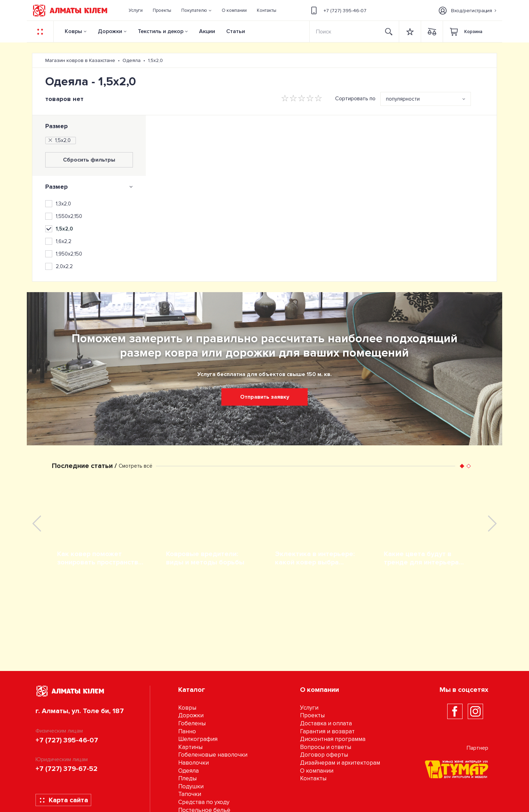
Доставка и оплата (326, 723)
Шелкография (198, 739)
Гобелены (192, 723)
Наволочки (194, 763)
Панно (187, 731)
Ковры (73, 31)
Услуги (309, 708)
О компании (317, 771)
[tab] (89, 187)
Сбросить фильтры (89, 160)
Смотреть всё (136, 466)
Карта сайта (64, 800)
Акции (207, 31)
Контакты (313, 778)
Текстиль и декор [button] (161, 31)
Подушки (191, 786)
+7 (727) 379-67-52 (66, 769)
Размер (57, 126)
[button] (197, 10)
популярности (403, 99)
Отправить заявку (265, 397)
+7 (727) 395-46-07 (338, 10)
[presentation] (37, 524)
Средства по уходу (204, 802)
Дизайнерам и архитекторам (340, 763)
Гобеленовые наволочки (213, 755)
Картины (190, 747)
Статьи (236, 31)
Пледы (187, 778)
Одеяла (188, 771)
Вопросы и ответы (326, 747)
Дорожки (110, 31)
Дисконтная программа (333, 739)
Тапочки (190, 794)
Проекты (312, 715)
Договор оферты (324, 755)
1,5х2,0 (59, 140)
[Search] (345, 32)
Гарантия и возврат (327, 731)
